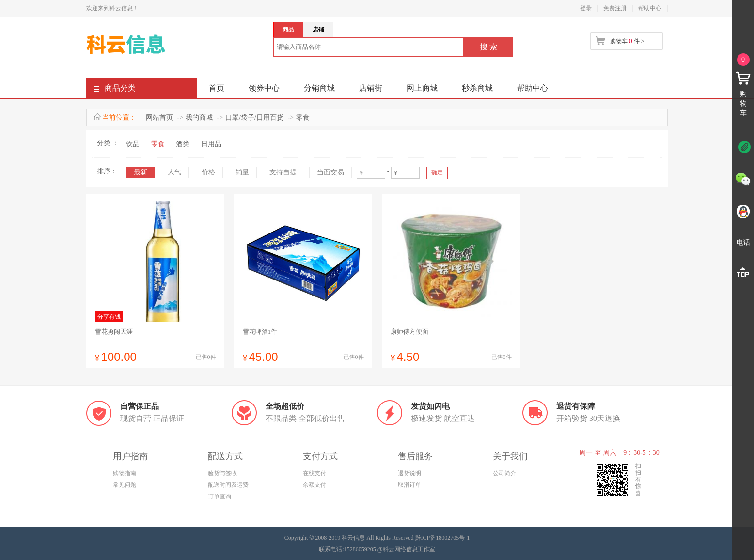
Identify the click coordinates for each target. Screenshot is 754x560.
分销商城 (319, 88)
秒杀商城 (477, 88)
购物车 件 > (627, 41)
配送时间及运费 (228, 485)
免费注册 (615, 8)
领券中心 (264, 88)
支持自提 (283, 172)
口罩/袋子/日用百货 (254, 117)
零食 (303, 117)
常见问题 (125, 485)
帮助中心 (650, 8)
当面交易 (330, 172)
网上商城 (422, 88)
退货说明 (409, 473)
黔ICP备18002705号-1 (443, 538)
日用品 (211, 144)
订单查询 (220, 497)
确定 (437, 172)
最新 (141, 172)
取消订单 (409, 485)
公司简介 (504, 473)
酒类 (183, 144)
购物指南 (125, 473)
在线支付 (314, 473)
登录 (586, 8)
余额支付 (314, 485)
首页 (217, 88)
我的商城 (199, 117)
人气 (174, 172)
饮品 (133, 144)
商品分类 (115, 90)
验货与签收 (222, 473)
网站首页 (159, 117)
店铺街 (371, 88)
